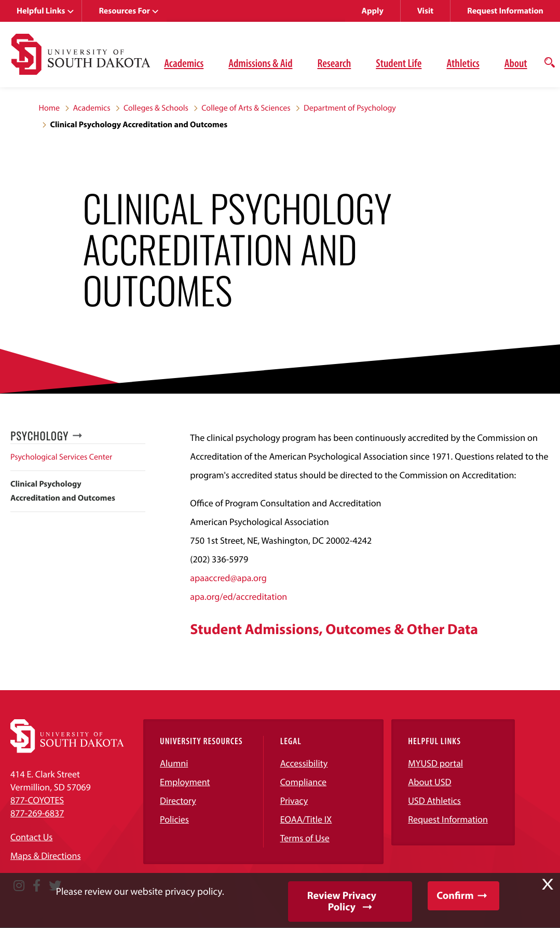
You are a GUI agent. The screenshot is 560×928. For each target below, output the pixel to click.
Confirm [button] (455, 896)
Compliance (303, 782)
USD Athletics (434, 801)
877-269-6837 (37, 813)
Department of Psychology (350, 108)
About (516, 63)
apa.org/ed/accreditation (238, 596)
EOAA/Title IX (306, 819)
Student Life (399, 63)
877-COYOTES (37, 800)
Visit (425, 11)
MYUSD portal (435, 763)
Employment (185, 782)
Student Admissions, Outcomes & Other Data (334, 629)
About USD (429, 782)
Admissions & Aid (260, 63)
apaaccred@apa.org (228, 578)
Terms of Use (305, 838)
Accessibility (304, 763)
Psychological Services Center (61, 457)
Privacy (294, 801)
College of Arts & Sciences (246, 108)
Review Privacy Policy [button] (342, 901)
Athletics (463, 63)
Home (50, 108)
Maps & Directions (46, 856)
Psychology (39, 436)
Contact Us (31, 837)
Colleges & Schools (156, 108)
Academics (184, 63)
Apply (373, 11)
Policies (174, 819)
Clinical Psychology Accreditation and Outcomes (63, 491)
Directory (178, 801)
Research (334, 63)
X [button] (548, 884)
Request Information (505, 11)
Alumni (174, 763)
